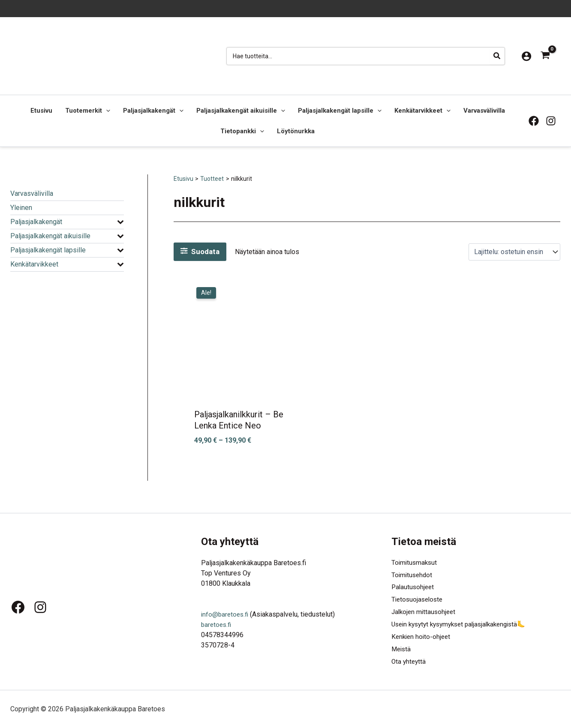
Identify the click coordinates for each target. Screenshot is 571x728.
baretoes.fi (217, 620)
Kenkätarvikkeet (422, 111)
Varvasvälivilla (484, 111)
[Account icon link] (526, 56)
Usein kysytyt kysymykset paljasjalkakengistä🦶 (464, 623)
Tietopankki (242, 131)
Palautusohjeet (414, 584)
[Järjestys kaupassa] (514, 252)
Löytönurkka (296, 131)
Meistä (402, 649)
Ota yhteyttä (409, 661)
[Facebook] (534, 121)
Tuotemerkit (88, 111)
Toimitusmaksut (415, 559)
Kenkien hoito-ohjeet (422, 636)
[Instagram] (551, 121)
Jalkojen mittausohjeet (425, 610)
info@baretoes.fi (226, 610)
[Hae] (497, 56)
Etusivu (41, 111)
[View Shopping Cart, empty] (545, 56)
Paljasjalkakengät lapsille (340, 111)
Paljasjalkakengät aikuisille (241, 111)
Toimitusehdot (413, 571)
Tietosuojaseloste (419, 597)
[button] (106, 111)
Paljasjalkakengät (153, 111)
